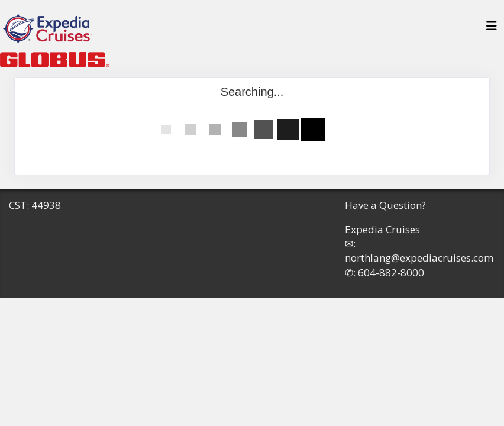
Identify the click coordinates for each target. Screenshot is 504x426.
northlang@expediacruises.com (419, 258)
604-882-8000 (391, 272)
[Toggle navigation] (492, 29)
